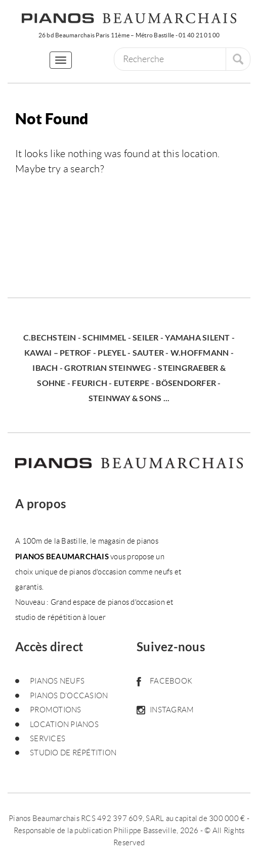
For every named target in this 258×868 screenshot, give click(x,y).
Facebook (164, 681)
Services (48, 739)
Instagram (165, 710)
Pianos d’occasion (69, 696)
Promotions (56, 710)
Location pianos (64, 725)
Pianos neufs (57, 681)
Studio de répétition (73, 753)
